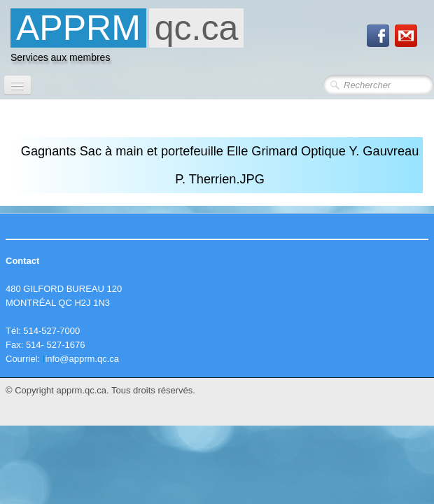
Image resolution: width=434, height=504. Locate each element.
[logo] (127, 39)
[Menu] (17, 85)
